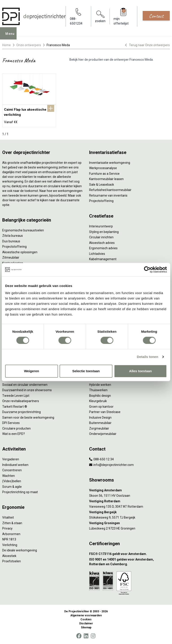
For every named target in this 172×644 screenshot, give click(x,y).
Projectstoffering (14, 247)
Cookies (86, 619)
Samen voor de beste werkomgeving (28, 418)
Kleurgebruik (98, 401)
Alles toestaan (140, 371)
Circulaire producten (16, 428)
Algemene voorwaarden (86, 615)
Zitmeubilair (11, 258)
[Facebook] (79, 636)
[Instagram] (93, 636)
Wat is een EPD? (14, 434)
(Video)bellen (12, 481)
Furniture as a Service (104, 174)
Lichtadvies (97, 254)
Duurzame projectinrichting (21, 412)
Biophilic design (100, 396)
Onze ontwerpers (29, 45)
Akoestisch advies (102, 243)
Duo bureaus (11, 241)
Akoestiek (9, 556)
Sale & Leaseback (102, 185)
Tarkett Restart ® (15, 407)
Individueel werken (15, 465)
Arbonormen (11, 534)
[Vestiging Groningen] (129, 523)
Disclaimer (86, 623)
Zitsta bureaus (13, 236)
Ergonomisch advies (103, 248)
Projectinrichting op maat (20, 492)
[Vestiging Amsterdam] (129, 490)
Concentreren (12, 470)
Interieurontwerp (101, 226)
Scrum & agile (12, 487)
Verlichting (10, 545)
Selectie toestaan (86, 371)
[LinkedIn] (86, 636)
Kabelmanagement (103, 259)
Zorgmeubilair (99, 428)
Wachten (9, 476)
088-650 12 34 (101, 459)
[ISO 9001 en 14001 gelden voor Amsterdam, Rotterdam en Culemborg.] (129, 562)
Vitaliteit (8, 517)
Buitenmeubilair (100, 423)
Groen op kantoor (101, 407)
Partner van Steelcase (105, 412)
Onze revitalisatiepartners (21, 401)
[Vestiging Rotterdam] (129, 501)
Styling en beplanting (104, 232)
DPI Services (11, 423)
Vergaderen (11, 459)
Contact (156, 16)
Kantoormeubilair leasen (106, 179)
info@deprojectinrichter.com (111, 465)
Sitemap (86, 627)
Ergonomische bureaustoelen (23, 230)
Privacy (7, 528)
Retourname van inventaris (108, 195)
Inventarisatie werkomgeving (110, 163)
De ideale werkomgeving (20, 550)
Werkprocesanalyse (103, 168)
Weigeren (31, 371)
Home (6, 45)
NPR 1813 (9, 539)
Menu (11, 37)
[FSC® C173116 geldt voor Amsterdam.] (129, 554)
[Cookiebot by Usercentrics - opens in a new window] (147, 270)
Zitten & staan (12, 523)
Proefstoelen (12, 561)
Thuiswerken (98, 390)
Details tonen (147, 357)
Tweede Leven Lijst (16, 396)
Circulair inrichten (101, 237)
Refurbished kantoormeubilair (110, 190)
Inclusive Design (100, 418)
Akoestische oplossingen (20, 252)
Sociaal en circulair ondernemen (25, 385)
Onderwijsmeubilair (103, 434)
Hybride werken (100, 385)
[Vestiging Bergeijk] (129, 512)
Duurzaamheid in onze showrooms (27, 390)
